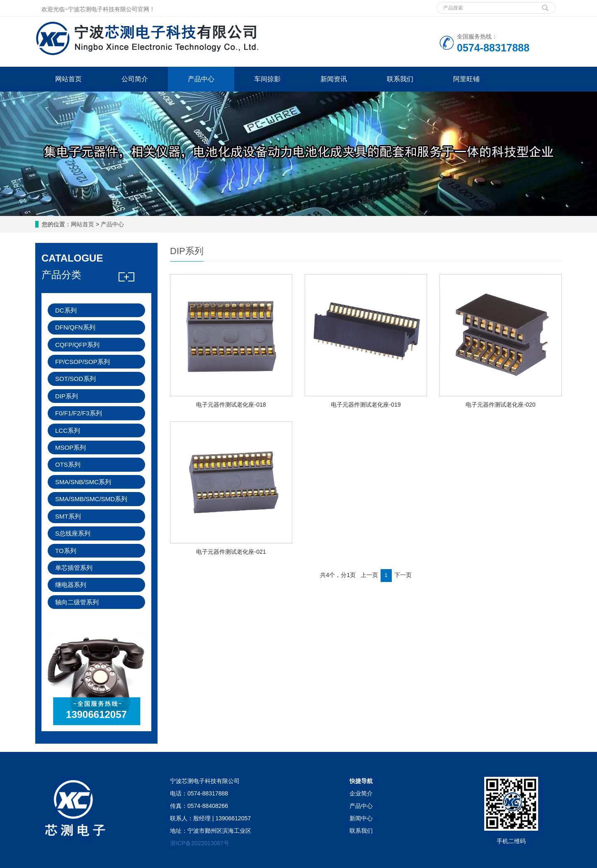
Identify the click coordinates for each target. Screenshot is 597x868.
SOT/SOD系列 (75, 379)
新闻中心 (361, 818)
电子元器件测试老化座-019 (366, 405)
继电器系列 (71, 585)
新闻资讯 (334, 79)
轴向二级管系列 (77, 602)
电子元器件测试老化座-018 (231, 405)
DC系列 (66, 310)
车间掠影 (267, 79)
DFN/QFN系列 (75, 327)
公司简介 (135, 79)
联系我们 (400, 79)
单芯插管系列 (74, 568)
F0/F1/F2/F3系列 (79, 413)
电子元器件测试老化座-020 (500, 405)
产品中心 (201, 79)
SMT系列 (68, 516)
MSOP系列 (70, 447)
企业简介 (361, 793)
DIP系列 (67, 396)
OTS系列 (68, 464)
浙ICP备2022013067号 (200, 843)
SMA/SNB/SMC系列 (83, 482)
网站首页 (68, 79)
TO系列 (66, 551)
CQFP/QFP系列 (77, 345)
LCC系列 (68, 430)
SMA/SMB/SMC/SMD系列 (91, 499)
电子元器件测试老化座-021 (231, 552)
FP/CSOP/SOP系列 (83, 362)
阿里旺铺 (466, 79)
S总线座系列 (73, 533)
